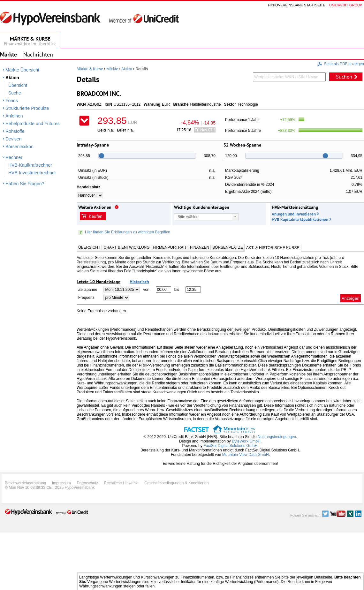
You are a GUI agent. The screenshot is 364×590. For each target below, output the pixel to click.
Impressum (61, 483)
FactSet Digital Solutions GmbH (230, 446)
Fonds (12, 101)
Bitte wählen (188, 217)
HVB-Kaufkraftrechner (30, 165)
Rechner (14, 157)
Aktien (12, 78)
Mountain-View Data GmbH (246, 455)
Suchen (344, 77)
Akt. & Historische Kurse (273, 248)
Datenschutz (87, 483)
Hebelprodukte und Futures (33, 124)
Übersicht (18, 85)
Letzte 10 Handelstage (99, 282)
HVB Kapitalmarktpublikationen (300, 219)
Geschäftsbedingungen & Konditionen (177, 483)
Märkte (112, 69)
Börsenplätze (228, 247)
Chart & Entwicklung (126, 247)
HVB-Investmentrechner (32, 173)
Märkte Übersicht (22, 70)
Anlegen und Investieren (294, 214)
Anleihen (14, 116)
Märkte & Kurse (90, 69)
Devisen (14, 139)
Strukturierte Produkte (27, 108)
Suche (15, 93)
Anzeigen (351, 298)
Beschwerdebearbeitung (25, 483)
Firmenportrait (170, 247)
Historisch (139, 282)
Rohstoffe (15, 131)
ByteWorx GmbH (246, 441)
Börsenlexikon (19, 147)
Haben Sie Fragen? (25, 184)
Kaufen (96, 216)
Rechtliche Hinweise (121, 483)
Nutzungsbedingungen (277, 437)
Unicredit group (346, 5)
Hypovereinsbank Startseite (297, 5)
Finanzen (200, 247)
